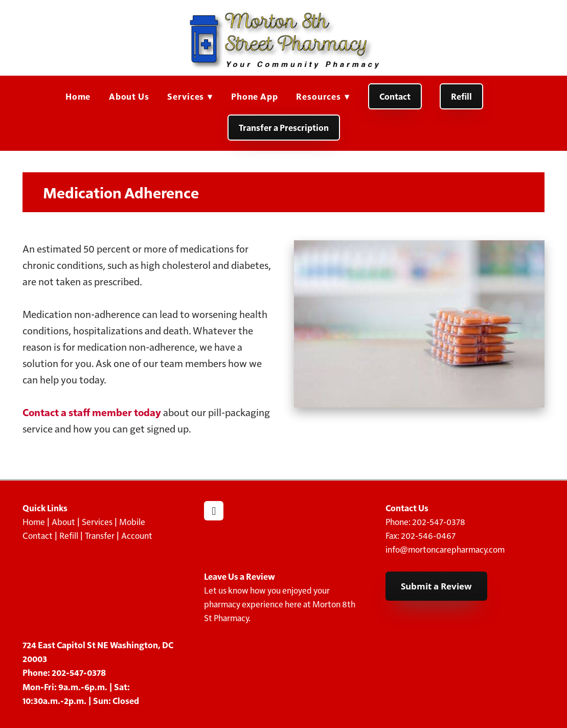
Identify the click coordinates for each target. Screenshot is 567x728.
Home (78, 96)
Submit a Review (436, 586)
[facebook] (214, 511)
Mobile (132, 521)
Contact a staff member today (92, 412)
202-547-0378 (439, 521)
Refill (461, 96)
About (63, 521)
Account (137, 535)
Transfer (100, 535)
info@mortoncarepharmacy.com (445, 549)
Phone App (255, 96)
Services (190, 96)
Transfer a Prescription (284, 127)
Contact (395, 96)
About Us (129, 96)
